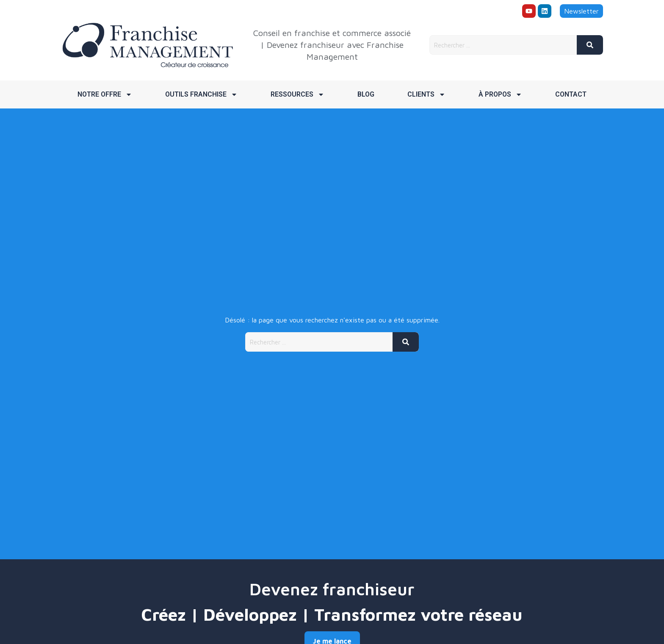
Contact (571, 94)
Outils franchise (201, 94)
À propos (500, 94)
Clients (426, 94)
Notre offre (105, 94)
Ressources (297, 94)
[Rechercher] (590, 45)
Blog (366, 94)
